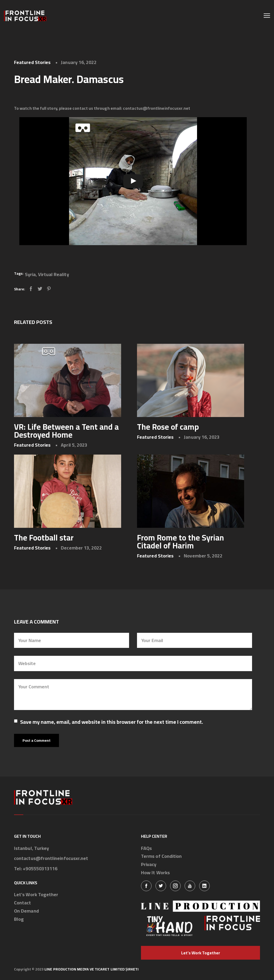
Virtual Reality (54, 274)
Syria (30, 274)
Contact (23, 903)
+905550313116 (40, 869)
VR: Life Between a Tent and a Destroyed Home (66, 431)
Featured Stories (32, 62)
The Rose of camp (168, 427)
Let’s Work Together (36, 895)
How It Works (155, 873)
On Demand (26, 911)
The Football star (44, 538)
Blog (19, 919)
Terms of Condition (161, 856)
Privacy (149, 865)
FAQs (146, 848)
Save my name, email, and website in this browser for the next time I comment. (112, 722)
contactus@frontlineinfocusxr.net (51, 858)
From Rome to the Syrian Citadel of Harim (181, 542)
